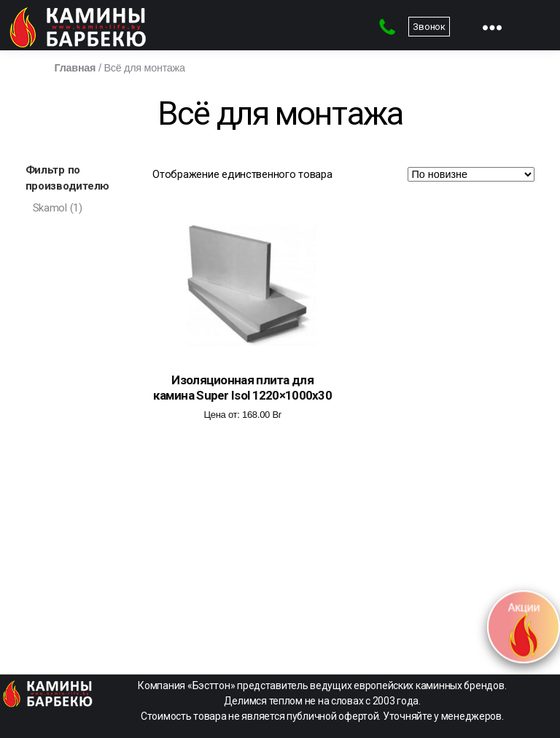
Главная (75, 68)
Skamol (50, 208)
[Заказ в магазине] (471, 174)
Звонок (429, 27)
